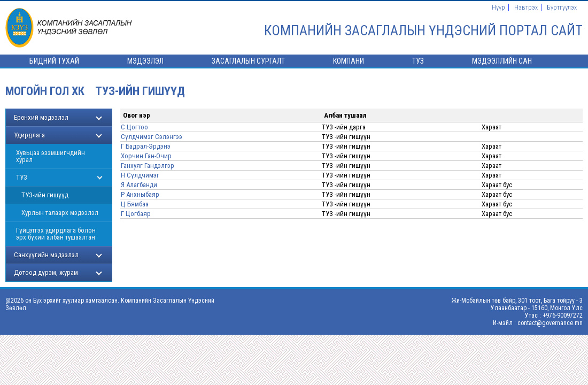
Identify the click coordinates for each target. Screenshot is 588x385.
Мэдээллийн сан (502, 61)
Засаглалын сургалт (248, 61)
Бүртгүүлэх (562, 7)
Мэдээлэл (145, 61)
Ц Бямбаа (135, 204)
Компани (349, 61)
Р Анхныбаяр (140, 194)
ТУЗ (418, 61)
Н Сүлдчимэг (140, 175)
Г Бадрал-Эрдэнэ (146, 146)
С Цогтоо (134, 127)
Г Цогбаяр (136, 214)
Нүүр (498, 7)
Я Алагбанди (139, 185)
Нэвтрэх (526, 7)
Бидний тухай (54, 61)
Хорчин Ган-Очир (146, 156)
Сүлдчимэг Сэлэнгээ (152, 137)
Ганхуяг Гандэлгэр (148, 165)
